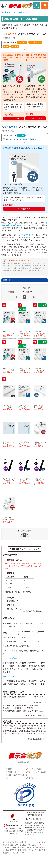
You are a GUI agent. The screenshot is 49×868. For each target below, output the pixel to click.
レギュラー (22, 42)
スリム (6, 46)
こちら (44, 611)
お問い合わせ (32, 778)
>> (33, 297)
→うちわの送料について (13, 658)
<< (16, 297)
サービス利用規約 (34, 769)
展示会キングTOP (8, 12)
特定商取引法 (11, 772)
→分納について (9, 676)
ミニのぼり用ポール (26, 235)
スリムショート (35, 42)
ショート (15, 46)
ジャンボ (21, 135)
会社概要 (9, 769)
